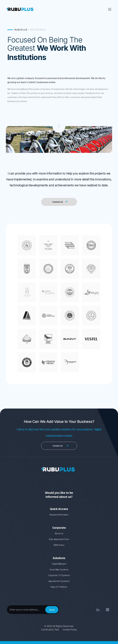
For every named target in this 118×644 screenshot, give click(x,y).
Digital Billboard (59, 564)
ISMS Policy (59, 545)
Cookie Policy (70, 630)
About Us (59, 533)
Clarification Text (50, 630)
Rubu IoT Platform (59, 587)
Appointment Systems (59, 581)
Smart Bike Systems (59, 570)
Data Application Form (59, 539)
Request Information (59, 515)
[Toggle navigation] (110, 9)
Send (52, 610)
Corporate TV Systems (59, 575)
